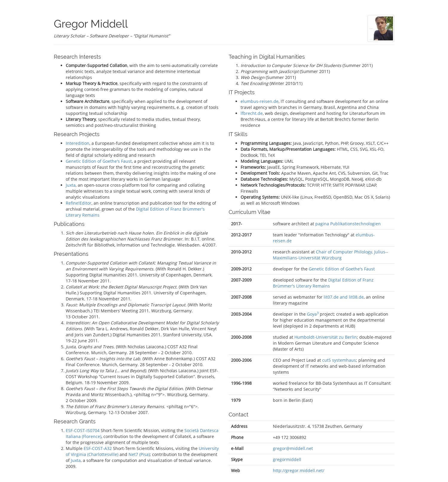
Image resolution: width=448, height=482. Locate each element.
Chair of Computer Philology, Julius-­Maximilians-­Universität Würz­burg (331, 255)
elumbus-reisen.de (260, 101)
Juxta (71, 185)
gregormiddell (287, 459)
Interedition (78, 143)
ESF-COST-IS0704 (83, 430)
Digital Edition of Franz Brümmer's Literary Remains (323, 283)
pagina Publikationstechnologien (348, 224)
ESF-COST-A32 (98, 448)
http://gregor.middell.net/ (299, 470)
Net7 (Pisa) (139, 454)
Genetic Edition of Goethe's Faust (99, 161)
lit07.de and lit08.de (344, 297)
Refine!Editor (79, 203)
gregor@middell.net (293, 448)
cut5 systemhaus (339, 360)
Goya (313, 314)
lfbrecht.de (252, 113)
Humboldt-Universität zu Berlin (326, 337)
